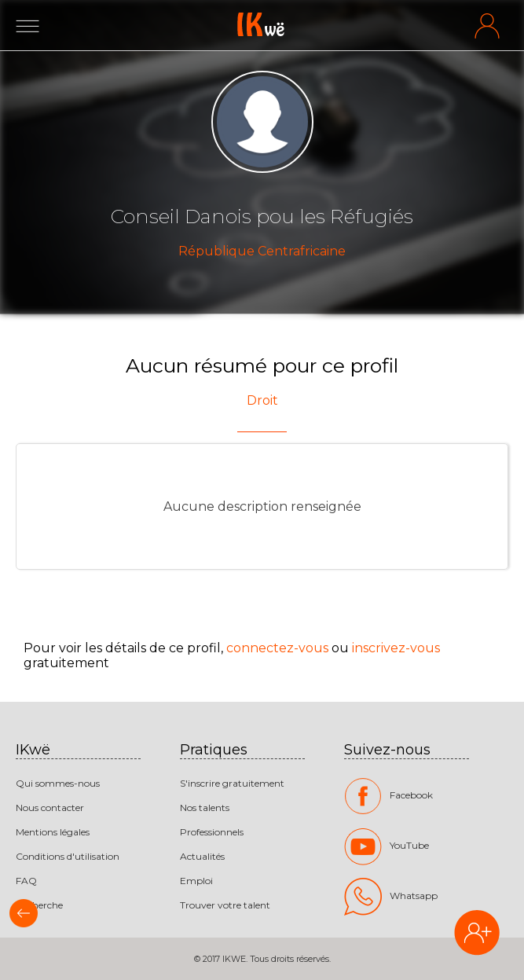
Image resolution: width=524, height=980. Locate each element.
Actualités (202, 856)
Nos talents (205, 807)
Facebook (388, 796)
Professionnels (212, 832)
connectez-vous (277, 648)
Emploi (196, 881)
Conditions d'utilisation (68, 856)
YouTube (387, 846)
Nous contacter (50, 807)
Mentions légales (53, 832)
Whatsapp (391, 897)
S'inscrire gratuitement (232, 783)
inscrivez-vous (396, 648)
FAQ (26, 881)
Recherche (39, 905)
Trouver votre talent (225, 905)
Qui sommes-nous (58, 783)
